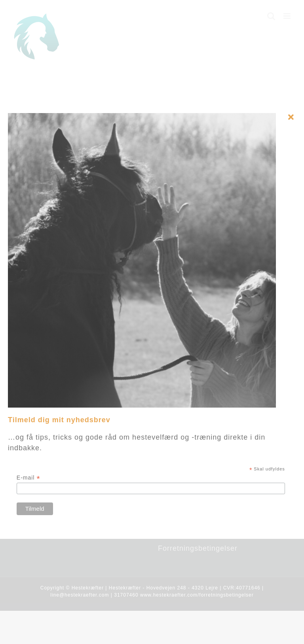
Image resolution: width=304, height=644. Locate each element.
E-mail (28, 478)
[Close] (291, 117)
